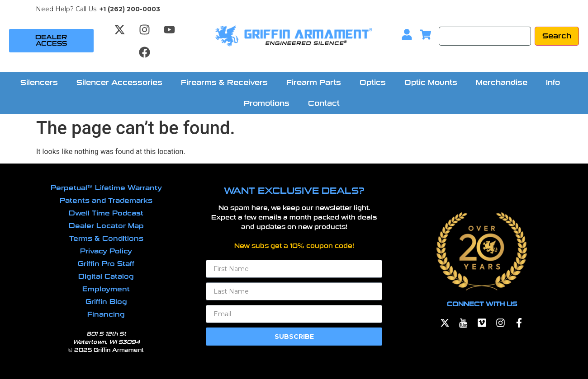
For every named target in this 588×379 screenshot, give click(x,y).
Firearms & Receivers (224, 82)
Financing (106, 314)
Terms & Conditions (106, 239)
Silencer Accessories (119, 82)
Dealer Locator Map (106, 226)
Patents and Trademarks (106, 201)
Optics (373, 82)
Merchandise (502, 82)
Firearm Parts (314, 82)
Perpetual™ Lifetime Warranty (106, 188)
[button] (41, 83)
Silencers (39, 82)
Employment (106, 289)
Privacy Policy (106, 251)
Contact (324, 103)
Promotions (267, 103)
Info (553, 82)
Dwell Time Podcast (106, 213)
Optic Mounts (431, 82)
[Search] (485, 36)
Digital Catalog (106, 276)
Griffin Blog (106, 302)
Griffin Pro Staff (106, 264)
